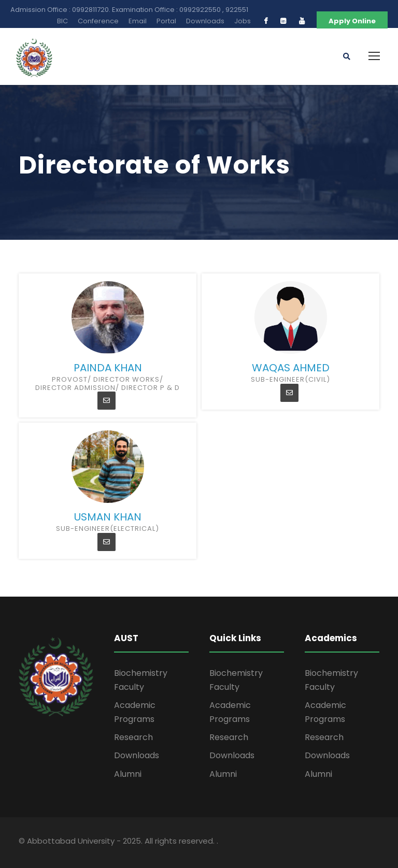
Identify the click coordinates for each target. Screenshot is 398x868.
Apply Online (352, 21)
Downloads (205, 21)
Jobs (243, 21)
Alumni (128, 774)
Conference (98, 21)
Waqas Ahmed (291, 368)
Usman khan (108, 517)
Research (133, 737)
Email (138, 21)
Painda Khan (108, 368)
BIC (62, 21)
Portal (166, 21)
